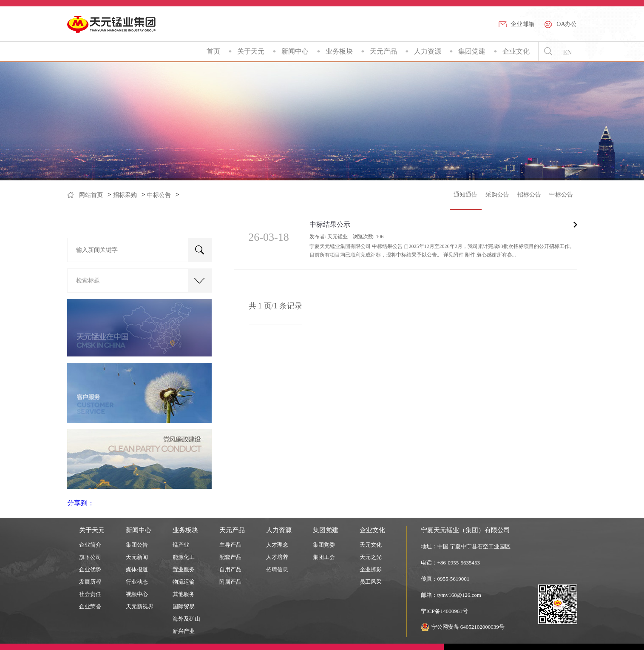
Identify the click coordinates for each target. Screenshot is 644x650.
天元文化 (371, 545)
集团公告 (137, 545)
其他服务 (184, 594)
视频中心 (137, 594)
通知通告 (465, 195)
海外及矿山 (186, 619)
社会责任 (90, 594)
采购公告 (497, 195)
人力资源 (428, 51)
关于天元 (251, 51)
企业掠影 (371, 569)
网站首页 (91, 195)
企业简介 (90, 545)
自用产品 (230, 569)
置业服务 (184, 569)
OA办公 (567, 24)
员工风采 (371, 582)
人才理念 (277, 545)
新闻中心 (295, 51)
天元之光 (371, 557)
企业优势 (90, 569)
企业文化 (516, 51)
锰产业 (181, 545)
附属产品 (230, 582)
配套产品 (230, 557)
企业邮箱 (522, 24)
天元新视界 (140, 606)
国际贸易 (184, 606)
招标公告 (529, 195)
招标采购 (125, 195)
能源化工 (184, 557)
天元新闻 (137, 557)
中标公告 (159, 195)
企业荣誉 (90, 606)
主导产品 (230, 545)
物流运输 (184, 582)
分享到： (81, 503)
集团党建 (472, 51)
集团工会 (324, 557)
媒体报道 (137, 569)
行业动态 (137, 582)
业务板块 (339, 51)
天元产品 (383, 51)
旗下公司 (90, 557)
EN (567, 52)
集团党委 (324, 545)
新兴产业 (184, 631)
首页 (213, 51)
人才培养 (277, 557)
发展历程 (90, 582)
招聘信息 (277, 569)
